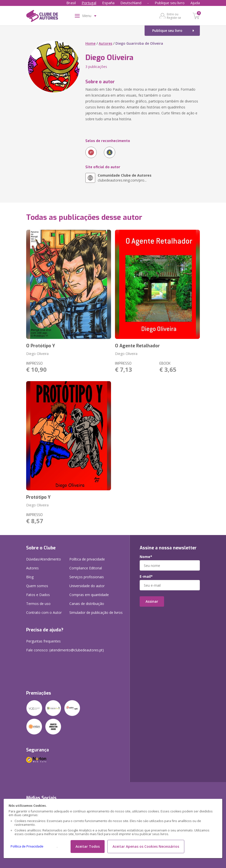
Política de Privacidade (27, 846)
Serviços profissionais (87, 577)
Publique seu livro (170, 3)
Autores (105, 43)
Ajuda (195, 3)
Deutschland (131, 3)
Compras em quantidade (89, 595)
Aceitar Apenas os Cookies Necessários (146, 846)
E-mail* (146, 577)
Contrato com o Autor (44, 612)
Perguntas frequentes (43, 641)
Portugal (89, 3)
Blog (30, 577)
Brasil (71, 3)
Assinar (152, 601)
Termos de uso (38, 604)
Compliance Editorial (86, 568)
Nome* (146, 557)
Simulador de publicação (96, 612)
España (108, 3)
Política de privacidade (87, 559)
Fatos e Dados (38, 595)
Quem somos (37, 586)
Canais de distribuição (87, 604)
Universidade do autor (87, 586)
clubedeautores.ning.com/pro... (125, 178)
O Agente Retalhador (137, 346)
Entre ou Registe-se (174, 16)
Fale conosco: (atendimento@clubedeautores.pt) (65, 650)
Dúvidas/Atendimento (44, 559)
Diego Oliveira (37, 354)
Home (90, 43)
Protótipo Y (38, 497)
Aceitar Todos (88, 846)
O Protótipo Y (41, 346)
